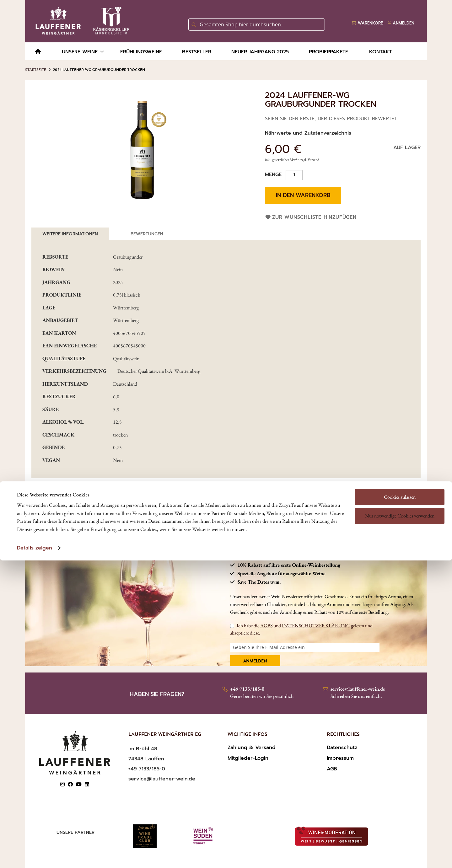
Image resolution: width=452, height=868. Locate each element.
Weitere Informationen (70, 234)
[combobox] (257, 24)
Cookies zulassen (400, 457)
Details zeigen (35, 508)
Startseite (36, 70)
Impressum (340, 758)
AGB (332, 769)
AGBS (266, 626)
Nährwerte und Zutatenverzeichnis (308, 133)
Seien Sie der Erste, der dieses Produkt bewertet (331, 119)
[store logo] (81, 21)
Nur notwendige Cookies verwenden (400, 476)
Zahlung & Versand (252, 747)
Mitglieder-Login (248, 758)
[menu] (226, 51)
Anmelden (255, 662)
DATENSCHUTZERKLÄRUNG (316, 626)
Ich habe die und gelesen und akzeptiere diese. (301, 629)
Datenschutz (342, 747)
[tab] (70, 234)
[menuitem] (38, 52)
